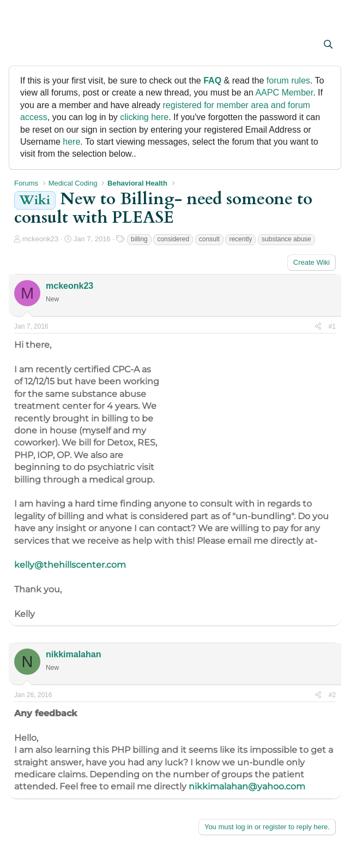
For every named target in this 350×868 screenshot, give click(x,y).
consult (209, 239)
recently (240, 239)
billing (139, 239)
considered (173, 239)
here (71, 142)
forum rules (288, 81)
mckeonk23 (40, 239)
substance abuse (286, 239)
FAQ (212, 81)
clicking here (144, 117)
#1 (332, 326)
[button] (24, 45)
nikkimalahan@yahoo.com (247, 786)
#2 (332, 695)
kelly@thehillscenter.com (70, 565)
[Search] (328, 45)
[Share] (318, 327)
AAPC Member (284, 93)
